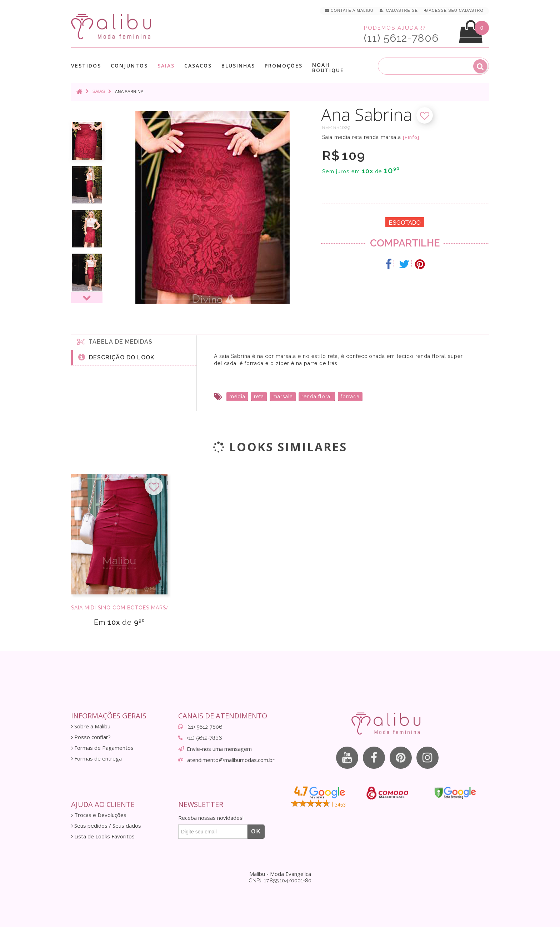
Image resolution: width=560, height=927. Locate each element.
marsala (283, 397)
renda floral (317, 397)
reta (259, 397)
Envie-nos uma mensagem (219, 749)
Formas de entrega (96, 759)
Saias (166, 66)
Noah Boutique (328, 68)
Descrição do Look (116, 357)
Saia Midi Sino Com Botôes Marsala (119, 608)
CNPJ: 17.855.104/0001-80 (280, 881)
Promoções (284, 66)
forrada (350, 397)
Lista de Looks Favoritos (103, 836)
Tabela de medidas (115, 342)
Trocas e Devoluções (99, 815)
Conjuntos (129, 66)
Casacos (198, 66)
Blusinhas (238, 66)
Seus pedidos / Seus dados (106, 826)
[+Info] (411, 138)
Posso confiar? (91, 737)
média (237, 397)
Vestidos (86, 66)
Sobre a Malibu (91, 726)
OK (256, 831)
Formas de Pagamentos (102, 748)
